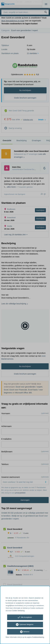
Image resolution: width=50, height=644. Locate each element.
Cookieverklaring (38, 637)
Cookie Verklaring (18, 611)
